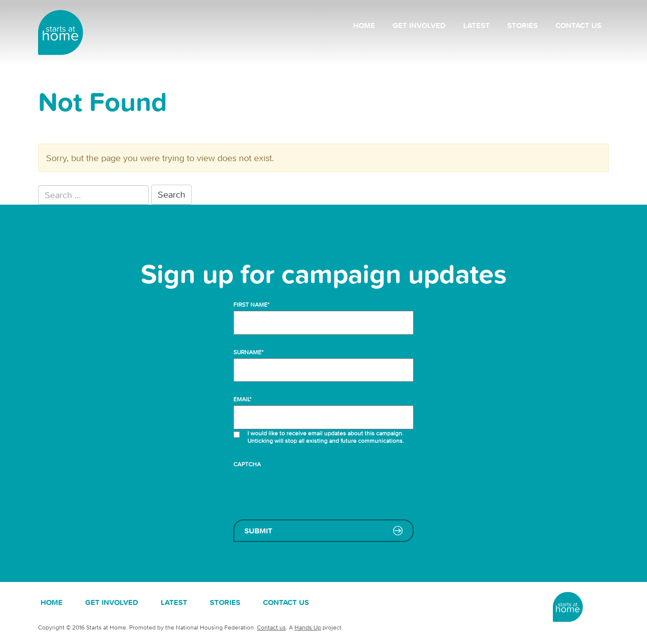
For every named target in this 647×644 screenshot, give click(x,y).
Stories (523, 25)
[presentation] (309, 490)
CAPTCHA (247, 464)
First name (251, 304)
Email (242, 399)
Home (364, 25)
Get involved (419, 25)
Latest (476, 25)
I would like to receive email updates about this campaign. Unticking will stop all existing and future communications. (326, 437)
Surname (248, 352)
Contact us (578, 25)
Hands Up (308, 627)
